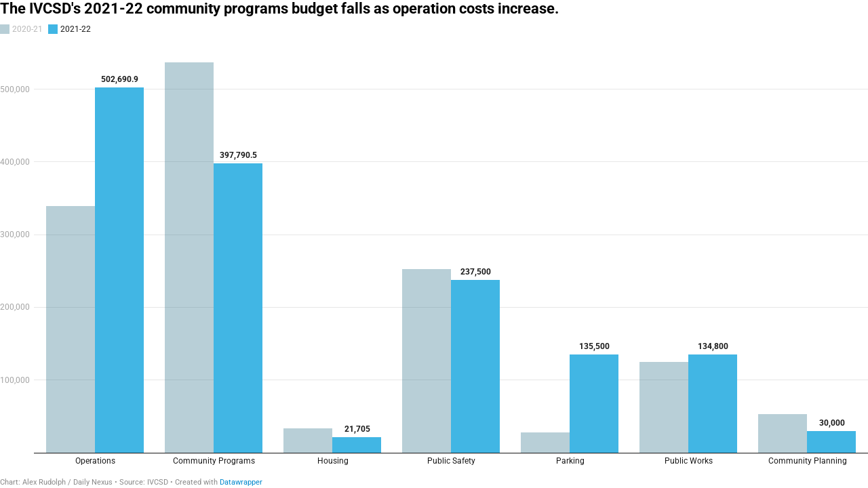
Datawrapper (241, 482)
